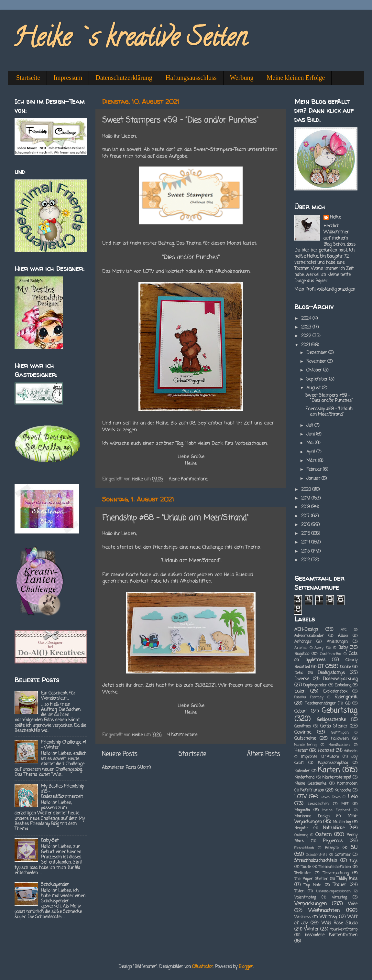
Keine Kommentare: (189, 479)
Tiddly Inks (347, 879)
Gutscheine (305, 739)
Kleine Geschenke (310, 784)
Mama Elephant (336, 810)
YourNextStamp (344, 930)
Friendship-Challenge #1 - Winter (64, 745)
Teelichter (303, 873)
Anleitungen (337, 642)
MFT (345, 804)
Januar (314, 479)
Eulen (300, 691)
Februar (315, 470)
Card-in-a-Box (331, 654)
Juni (311, 434)
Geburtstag (339, 711)
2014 (306, 542)
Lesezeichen (318, 804)
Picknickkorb (304, 848)
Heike (335, 218)
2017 (306, 516)
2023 (307, 327)
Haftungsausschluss (191, 78)
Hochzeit (326, 751)
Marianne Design (312, 816)
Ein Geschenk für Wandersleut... (58, 696)
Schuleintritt (317, 855)
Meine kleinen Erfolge (296, 78)
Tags (354, 861)
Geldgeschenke (331, 720)
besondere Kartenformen (331, 935)
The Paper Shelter (311, 879)
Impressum (68, 78)
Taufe (306, 867)
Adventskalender (309, 636)
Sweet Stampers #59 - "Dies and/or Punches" (180, 120)
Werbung (242, 78)
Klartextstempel (337, 778)
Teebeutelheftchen (335, 867)
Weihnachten (324, 911)
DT (321, 667)
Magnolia (302, 810)
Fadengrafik (346, 697)
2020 (307, 490)
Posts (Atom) (138, 768)
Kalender (302, 771)
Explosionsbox (335, 692)
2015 (306, 534)
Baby (343, 648)
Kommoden (347, 784)
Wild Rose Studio (339, 923)
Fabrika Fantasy (309, 697)
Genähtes (303, 727)
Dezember (317, 353)
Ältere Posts (263, 754)
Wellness (302, 917)
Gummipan (340, 733)
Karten (329, 770)
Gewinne (303, 732)
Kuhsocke (343, 791)
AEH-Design (306, 630)
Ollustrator (203, 967)
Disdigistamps (331, 673)
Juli (310, 426)
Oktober (315, 370)
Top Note (313, 885)
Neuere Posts (120, 754)
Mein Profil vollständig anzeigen (325, 290)
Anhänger (303, 642)
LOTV (301, 797)
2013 (306, 551)
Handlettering (305, 745)
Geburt (301, 711)
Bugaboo (302, 654)
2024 (307, 319)
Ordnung (301, 835)
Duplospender (315, 685)
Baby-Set (50, 841)
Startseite (28, 78)
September (318, 379)
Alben (343, 636)
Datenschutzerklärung (124, 78)
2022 (307, 336)
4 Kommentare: (183, 735)
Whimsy (328, 917)
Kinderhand (304, 778)
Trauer (339, 885)
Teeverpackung (336, 873)
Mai (311, 443)
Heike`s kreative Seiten (130, 40)
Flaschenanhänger (320, 704)
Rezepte (332, 848)
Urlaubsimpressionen (334, 891)
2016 (306, 525)
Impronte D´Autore (320, 757)
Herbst (301, 751)
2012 (306, 560)
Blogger (246, 967)
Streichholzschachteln (316, 861)
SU (354, 848)
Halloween (340, 739)
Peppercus (333, 841)
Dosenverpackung (340, 679)
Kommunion (312, 790)
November (317, 362)
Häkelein (351, 751)
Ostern (323, 835)
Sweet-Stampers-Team (220, 150)
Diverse (302, 679)
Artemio (301, 648)
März (312, 461)
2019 (306, 498)
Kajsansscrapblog (333, 763)
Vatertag (339, 898)
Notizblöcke (334, 828)
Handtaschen (339, 745)
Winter (311, 929)
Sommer (343, 855)
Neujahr (301, 828)
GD (348, 704)
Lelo (353, 797)
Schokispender (55, 885)
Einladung (343, 685)
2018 (306, 507)
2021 (306, 345)
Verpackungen (311, 904)
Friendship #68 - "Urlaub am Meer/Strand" (175, 518)
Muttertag (342, 822)
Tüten (299, 891)
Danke (345, 667)
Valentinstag (305, 898)
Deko (299, 673)
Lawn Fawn (330, 797)
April (311, 452)
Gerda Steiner (334, 726)
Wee (353, 904)
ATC (344, 630)
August (314, 388)
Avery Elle (323, 648)
